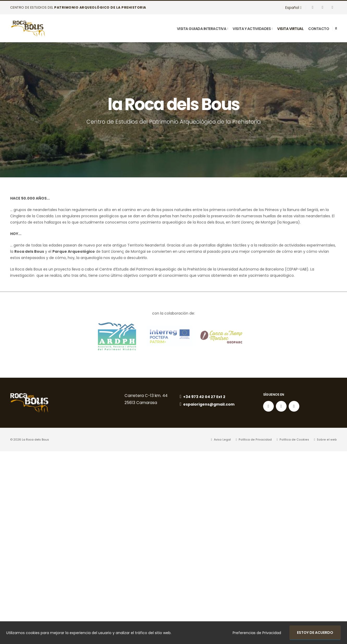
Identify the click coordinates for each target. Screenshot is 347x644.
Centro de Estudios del (78, 7)
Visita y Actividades (252, 29)
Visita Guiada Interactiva (202, 29)
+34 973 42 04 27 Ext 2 (203, 397)
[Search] (336, 28)
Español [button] (293, 8)
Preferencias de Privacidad (257, 633)
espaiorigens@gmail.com (209, 405)
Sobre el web (327, 440)
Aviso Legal (225, 440)
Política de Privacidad (258, 440)
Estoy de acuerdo (315, 633)
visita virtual (290, 29)
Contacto (319, 29)
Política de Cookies (296, 440)
